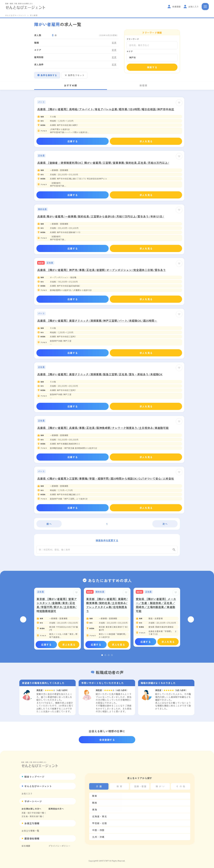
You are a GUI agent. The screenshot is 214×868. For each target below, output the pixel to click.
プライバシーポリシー (59, 846)
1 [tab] (102, 657)
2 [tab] (105, 657)
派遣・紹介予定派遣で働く (34, 813)
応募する (73, 141)
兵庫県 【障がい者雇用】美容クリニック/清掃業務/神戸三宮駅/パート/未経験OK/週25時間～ (97, 321)
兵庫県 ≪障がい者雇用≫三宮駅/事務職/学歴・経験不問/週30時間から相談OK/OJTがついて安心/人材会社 (106, 478)
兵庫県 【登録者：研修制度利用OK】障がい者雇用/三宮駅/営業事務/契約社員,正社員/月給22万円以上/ (103, 163)
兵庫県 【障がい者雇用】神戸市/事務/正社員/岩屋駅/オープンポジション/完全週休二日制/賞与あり (102, 270)
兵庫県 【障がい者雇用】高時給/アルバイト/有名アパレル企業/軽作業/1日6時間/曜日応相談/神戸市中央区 (106, 109)
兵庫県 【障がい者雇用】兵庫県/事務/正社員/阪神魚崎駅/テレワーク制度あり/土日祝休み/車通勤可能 (103, 428)
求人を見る (146, 141)
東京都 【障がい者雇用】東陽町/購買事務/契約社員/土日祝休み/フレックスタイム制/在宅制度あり (107, 607)
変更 (114, 43)
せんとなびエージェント (16, 15)
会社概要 (26, 846)
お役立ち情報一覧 (30, 831)
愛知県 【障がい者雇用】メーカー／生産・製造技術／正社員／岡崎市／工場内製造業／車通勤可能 (156, 607)
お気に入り (27, 794)
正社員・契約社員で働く (33, 816)
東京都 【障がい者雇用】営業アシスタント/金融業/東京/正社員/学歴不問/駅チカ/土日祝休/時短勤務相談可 (57, 607)
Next (191, 621)
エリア (130, 51)
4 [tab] (112, 657)
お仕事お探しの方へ (31, 809)
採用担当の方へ (56, 809)
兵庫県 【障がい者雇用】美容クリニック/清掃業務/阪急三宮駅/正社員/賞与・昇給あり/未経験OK (100, 374)
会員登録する (107, 740)
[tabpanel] (58, 620)
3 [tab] (109, 657)
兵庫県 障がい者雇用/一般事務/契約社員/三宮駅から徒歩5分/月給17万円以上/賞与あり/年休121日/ (101, 216)
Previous (23, 621)
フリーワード (133, 39)
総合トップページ (34, 777)
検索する (152, 67)
